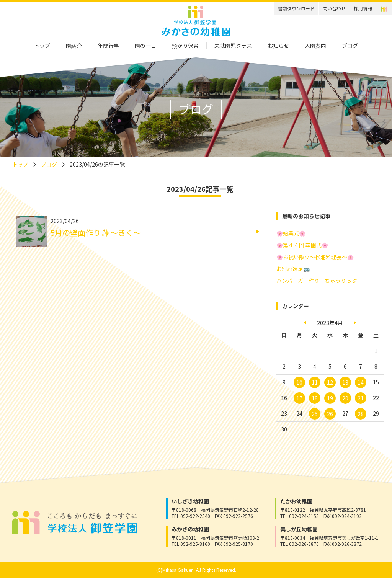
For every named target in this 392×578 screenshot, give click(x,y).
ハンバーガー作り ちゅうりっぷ (317, 281)
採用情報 (363, 8)
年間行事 (108, 46)
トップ (42, 46)
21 (361, 398)
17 (299, 398)
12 (330, 382)
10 (299, 382)
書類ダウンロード (296, 8)
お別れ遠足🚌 (293, 269)
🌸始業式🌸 (291, 233)
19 (330, 398)
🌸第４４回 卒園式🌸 (302, 245)
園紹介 (74, 46)
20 (345, 398)
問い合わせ (334, 8)
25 (315, 414)
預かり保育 (185, 46)
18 (315, 398)
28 (361, 414)
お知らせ (278, 46)
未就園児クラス (233, 46)
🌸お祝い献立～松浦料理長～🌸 (315, 257)
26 (330, 414)
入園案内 (315, 46)
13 (345, 382)
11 (315, 382)
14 (361, 382)
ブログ (350, 46)
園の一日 (145, 46)
